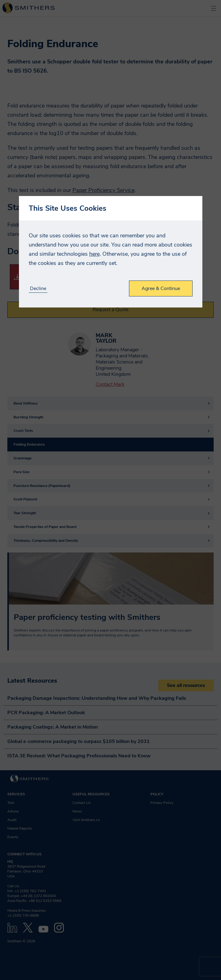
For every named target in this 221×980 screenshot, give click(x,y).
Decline (38, 289)
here (94, 254)
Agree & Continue (161, 288)
